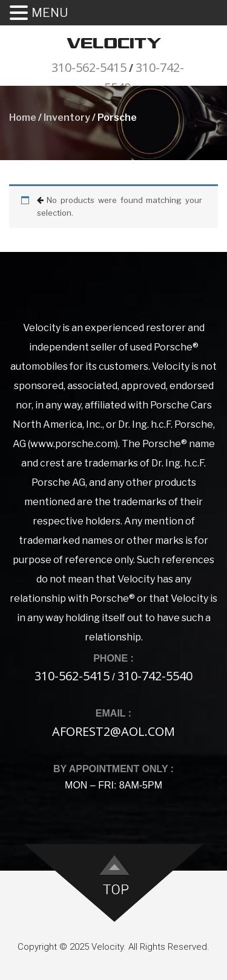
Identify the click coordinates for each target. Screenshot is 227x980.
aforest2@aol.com (113, 731)
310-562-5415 (89, 67)
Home (23, 118)
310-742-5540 (155, 676)
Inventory (67, 118)
